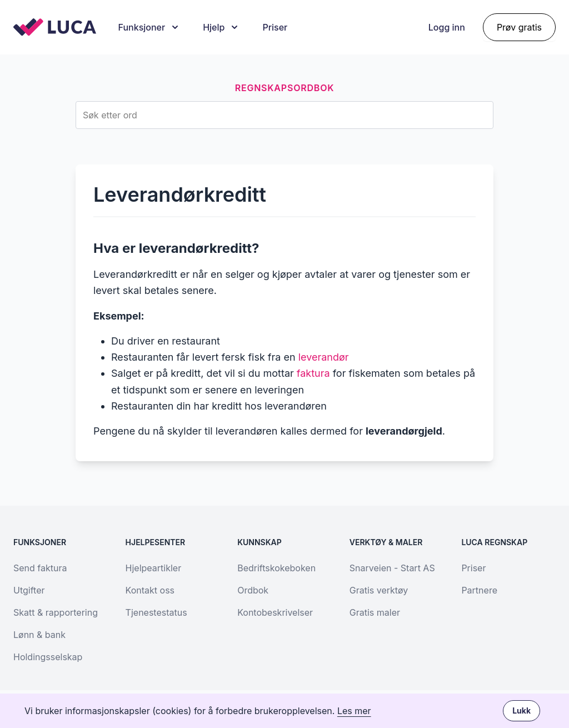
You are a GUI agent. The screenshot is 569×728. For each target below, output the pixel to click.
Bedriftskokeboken (276, 568)
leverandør (324, 357)
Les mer (354, 711)
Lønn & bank (39, 635)
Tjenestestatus (156, 612)
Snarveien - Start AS (392, 568)
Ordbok (253, 590)
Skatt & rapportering (56, 612)
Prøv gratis (519, 27)
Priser (275, 27)
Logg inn (447, 27)
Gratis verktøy (379, 590)
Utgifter (29, 590)
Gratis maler (375, 612)
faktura (313, 373)
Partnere (479, 590)
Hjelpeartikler (154, 568)
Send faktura (40, 568)
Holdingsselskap (48, 657)
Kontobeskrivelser (275, 612)
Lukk (521, 710)
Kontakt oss (150, 590)
